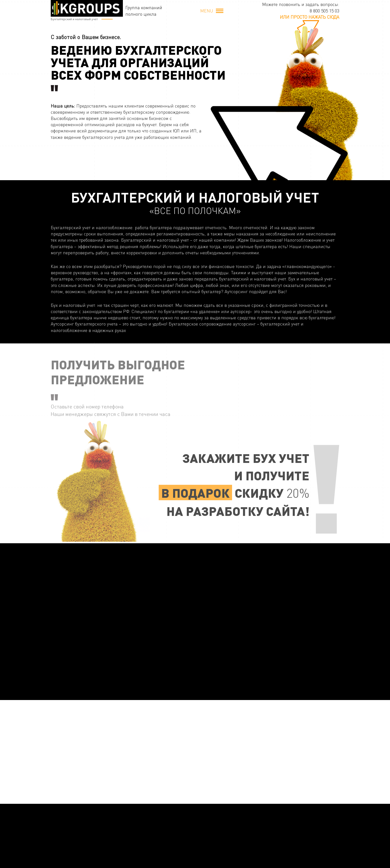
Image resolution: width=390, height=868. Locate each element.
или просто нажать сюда (310, 17)
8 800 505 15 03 (324, 11)
